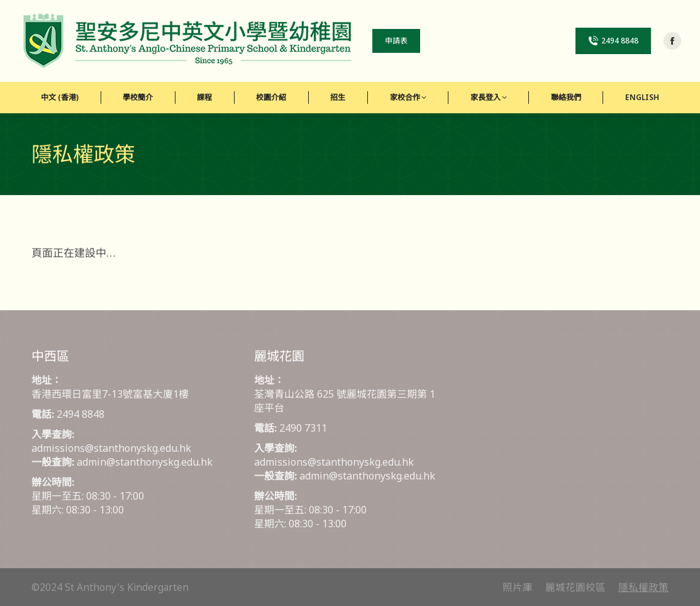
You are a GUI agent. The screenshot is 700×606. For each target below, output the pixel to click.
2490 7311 (303, 428)
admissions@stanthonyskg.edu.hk (111, 448)
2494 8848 (81, 414)
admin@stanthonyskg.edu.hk (145, 462)
